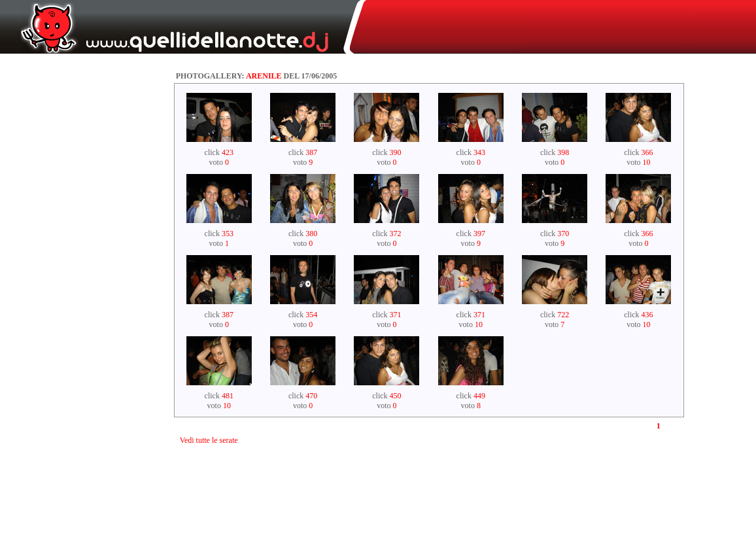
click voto (219, 157)
